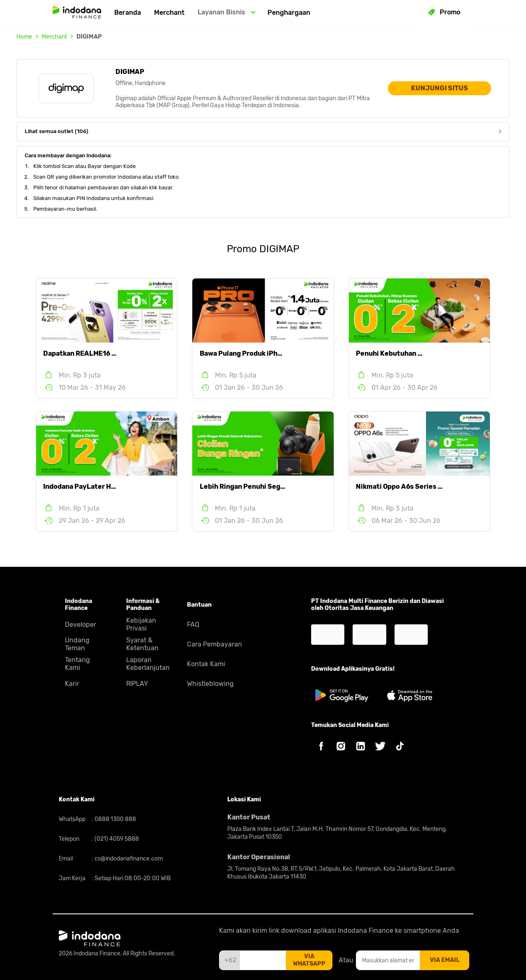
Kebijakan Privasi (141, 624)
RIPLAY (137, 684)
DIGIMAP (89, 37)
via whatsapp (309, 960)
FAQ (193, 625)
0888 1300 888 (115, 819)
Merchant (169, 13)
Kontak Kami (206, 664)
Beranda (128, 13)
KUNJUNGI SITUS (439, 88)
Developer (81, 625)
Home (24, 37)
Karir (72, 684)
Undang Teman (77, 644)
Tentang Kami (77, 664)
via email (445, 960)
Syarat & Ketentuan (142, 644)
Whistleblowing (210, 684)
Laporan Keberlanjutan (148, 664)
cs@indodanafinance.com (128, 859)
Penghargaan (289, 13)
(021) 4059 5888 (116, 839)
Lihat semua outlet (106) (263, 131)
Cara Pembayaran (215, 644)
